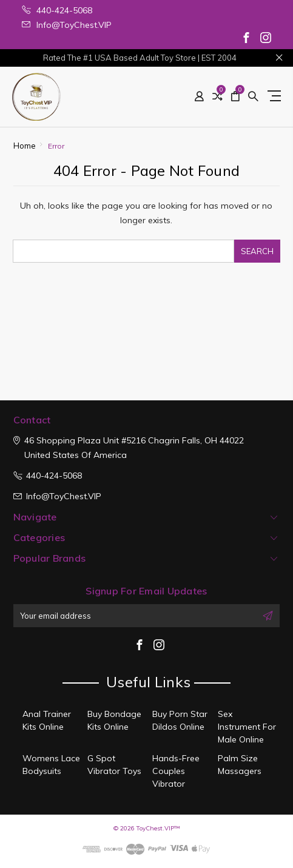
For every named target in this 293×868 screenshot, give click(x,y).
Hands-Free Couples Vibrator (176, 771)
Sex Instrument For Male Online (247, 727)
